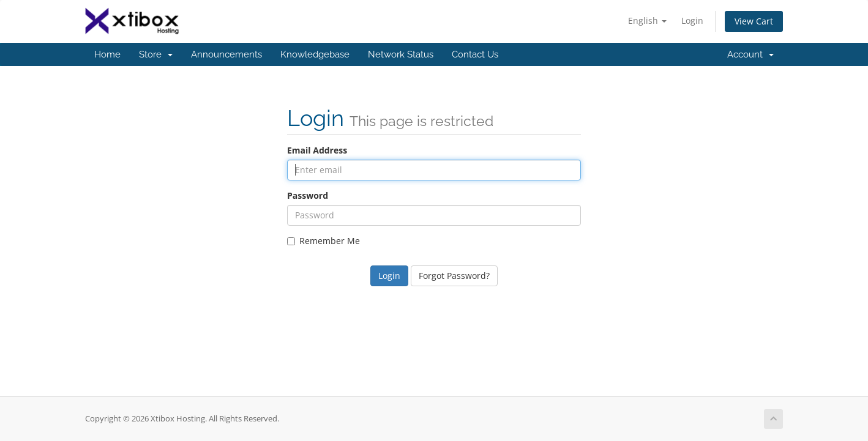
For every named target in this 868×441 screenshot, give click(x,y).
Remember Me (324, 241)
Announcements (226, 54)
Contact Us (475, 54)
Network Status (401, 54)
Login (692, 20)
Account (750, 54)
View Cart (754, 21)
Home (107, 54)
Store (156, 54)
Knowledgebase (315, 54)
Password (308, 195)
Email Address (317, 150)
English (647, 20)
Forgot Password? (454, 276)
